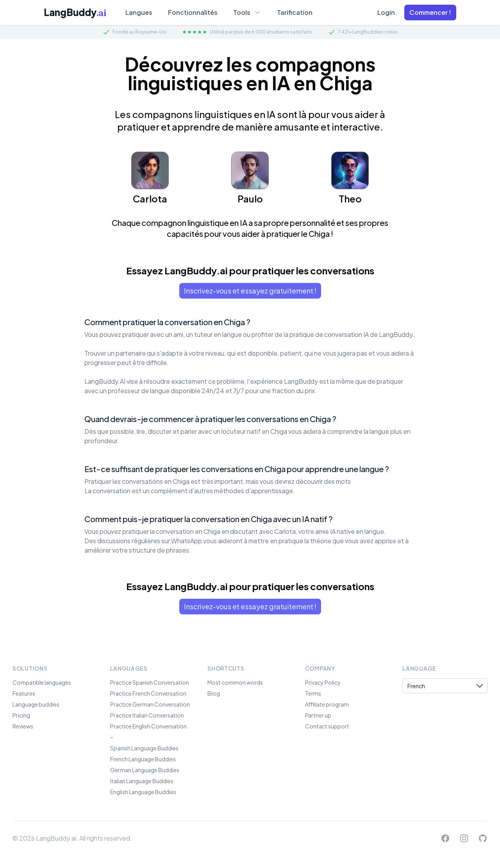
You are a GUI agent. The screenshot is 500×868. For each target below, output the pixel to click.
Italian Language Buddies (142, 781)
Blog (214, 693)
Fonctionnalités (193, 12)
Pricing (21, 715)
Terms (313, 693)
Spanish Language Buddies (144, 748)
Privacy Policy (323, 682)
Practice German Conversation (150, 704)
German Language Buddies (145, 770)
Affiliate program (327, 704)
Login (386, 12)
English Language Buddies (143, 792)
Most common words (235, 682)
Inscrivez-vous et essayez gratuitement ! (250, 291)
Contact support (327, 726)
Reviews (23, 726)
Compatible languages (42, 682)
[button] (430, 13)
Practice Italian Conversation (147, 715)
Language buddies (36, 704)
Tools (247, 12)
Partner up (318, 715)
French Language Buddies (143, 759)
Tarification (295, 12)
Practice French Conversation (148, 693)
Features (24, 693)
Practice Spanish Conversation (150, 682)
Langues (139, 12)
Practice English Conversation (148, 726)
